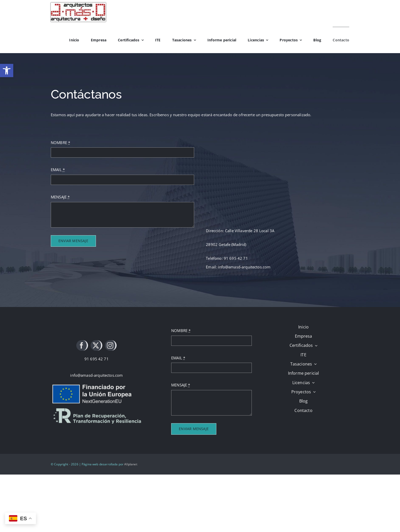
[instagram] (111, 345)
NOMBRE (60, 143)
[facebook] (82, 345)
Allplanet (131, 464)
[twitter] (96, 345)
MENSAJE (60, 197)
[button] (7, 70)
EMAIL (58, 170)
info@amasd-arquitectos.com (96, 375)
